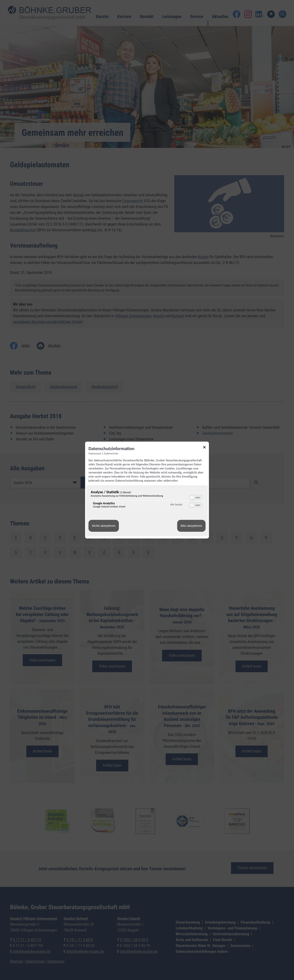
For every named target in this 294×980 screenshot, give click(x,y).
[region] (147, 500)
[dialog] (147, 490)
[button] (192, 498)
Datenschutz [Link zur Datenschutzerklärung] (111, 454)
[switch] (196, 497)
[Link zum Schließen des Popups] (206, 448)
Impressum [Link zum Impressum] (95, 454)
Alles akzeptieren (191, 526)
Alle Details (176, 505)
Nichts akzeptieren (104, 526)
